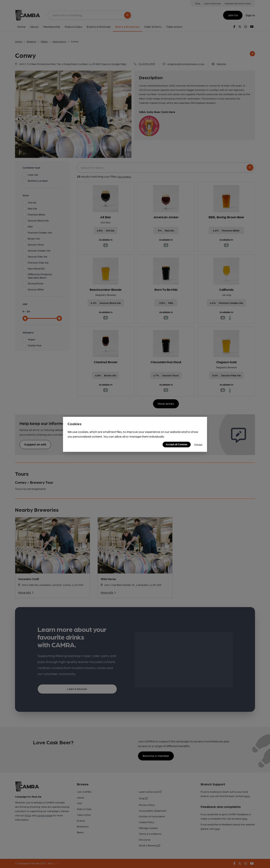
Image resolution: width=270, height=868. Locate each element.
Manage (198, 444)
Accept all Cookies (177, 444)
